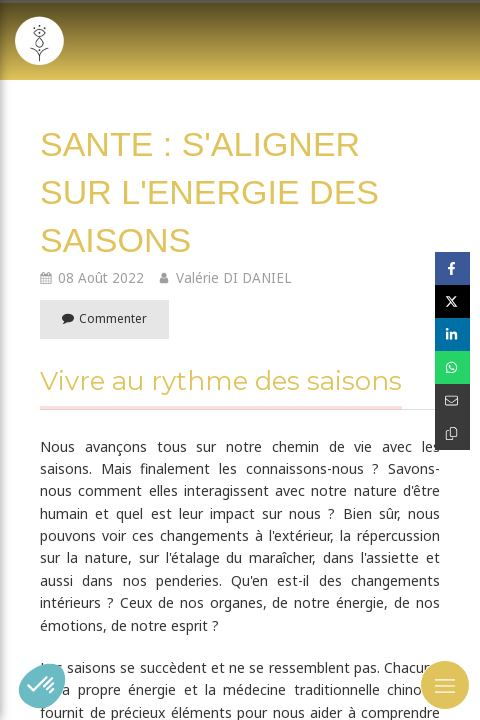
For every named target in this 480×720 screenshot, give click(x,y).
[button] (42, 686)
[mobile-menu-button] (445, 685)
